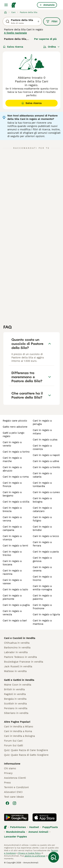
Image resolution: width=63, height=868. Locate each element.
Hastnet (34, 827)
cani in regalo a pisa (45, 440)
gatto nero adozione (15, 427)
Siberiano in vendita (16, 713)
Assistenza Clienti (15, 778)
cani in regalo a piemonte (12, 597)
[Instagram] (14, 803)
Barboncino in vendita (17, 648)
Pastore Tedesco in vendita (20, 657)
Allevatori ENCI (13, 792)
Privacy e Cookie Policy (29, 853)
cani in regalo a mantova (42, 622)
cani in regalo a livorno (42, 578)
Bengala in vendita (15, 699)
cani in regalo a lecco (46, 536)
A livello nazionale (15, 33)
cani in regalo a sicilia (16, 502)
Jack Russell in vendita (18, 666)
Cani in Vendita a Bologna (19, 736)
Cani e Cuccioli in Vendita (20, 638)
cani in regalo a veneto (12, 444)
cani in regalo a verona (12, 519)
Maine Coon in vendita (18, 685)
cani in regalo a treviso (12, 553)
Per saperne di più (45, 39)
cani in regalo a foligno (42, 519)
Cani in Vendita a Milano (19, 727)
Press (7, 783)
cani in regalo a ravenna (12, 572)
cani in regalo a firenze (12, 484)
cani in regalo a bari (15, 621)
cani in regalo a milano (42, 432)
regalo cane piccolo (15, 421)
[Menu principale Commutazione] (6, 5)
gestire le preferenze (35, 856)
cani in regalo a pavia (46, 552)
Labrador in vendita (16, 652)
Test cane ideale (14, 797)
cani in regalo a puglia (16, 605)
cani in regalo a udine (46, 461)
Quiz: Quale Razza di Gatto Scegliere (26, 755)
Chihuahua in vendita (17, 643)
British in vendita (14, 689)
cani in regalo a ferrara (42, 544)
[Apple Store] (45, 817)
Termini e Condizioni (16, 787)
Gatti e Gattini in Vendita (19, 680)
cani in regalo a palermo (42, 597)
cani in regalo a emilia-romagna (42, 588)
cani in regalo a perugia (42, 422)
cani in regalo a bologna (42, 500)
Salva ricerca (13, 47)
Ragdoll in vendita (15, 694)
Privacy (8, 773)
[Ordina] (52, 47)
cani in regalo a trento (46, 467)
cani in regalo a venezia (12, 613)
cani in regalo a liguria (46, 614)
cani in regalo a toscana (12, 563)
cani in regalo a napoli (46, 455)
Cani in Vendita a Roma (18, 731)
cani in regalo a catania (42, 475)
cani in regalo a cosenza (42, 447)
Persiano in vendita (16, 708)
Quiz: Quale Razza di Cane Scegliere (26, 750)
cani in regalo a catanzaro (42, 509)
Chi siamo (10, 768)
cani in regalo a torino (16, 452)
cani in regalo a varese (12, 582)
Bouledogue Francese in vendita (24, 662)
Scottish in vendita (15, 704)
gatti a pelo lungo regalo (14, 435)
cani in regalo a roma (16, 477)
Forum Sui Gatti (14, 745)
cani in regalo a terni (15, 546)
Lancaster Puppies (15, 837)
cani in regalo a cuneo (46, 492)
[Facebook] (7, 803)
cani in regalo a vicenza (12, 538)
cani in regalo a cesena (42, 569)
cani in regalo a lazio (15, 589)
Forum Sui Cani (13, 741)
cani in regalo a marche (12, 459)
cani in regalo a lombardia (42, 484)
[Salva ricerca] (54, 857)
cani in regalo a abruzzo (12, 469)
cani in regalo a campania (12, 528)
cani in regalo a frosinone (42, 607)
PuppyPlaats (50, 827)
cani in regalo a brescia (12, 509)
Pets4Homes (18, 827)
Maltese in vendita (15, 671)
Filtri (52, 21)
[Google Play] (16, 817)
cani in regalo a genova (42, 559)
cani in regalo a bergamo (12, 494)
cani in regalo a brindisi (42, 528)
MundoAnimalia (16, 832)
